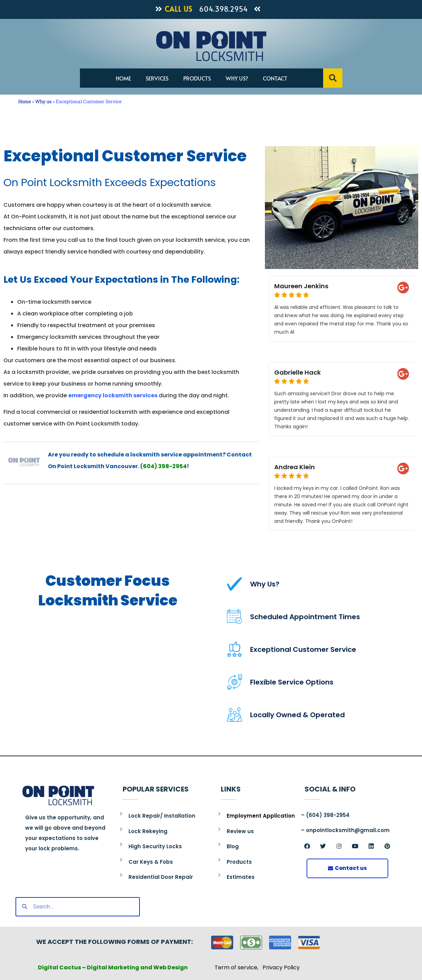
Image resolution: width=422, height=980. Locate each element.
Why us (43, 101)
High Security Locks (155, 846)
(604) (149, 466)
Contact (275, 78)
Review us (240, 831)
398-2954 (172, 466)
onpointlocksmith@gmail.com (348, 830)
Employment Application (261, 816)
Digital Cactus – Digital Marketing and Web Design (113, 967)
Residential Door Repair (161, 877)
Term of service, (239, 967)
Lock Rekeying (148, 831)
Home (123, 78)
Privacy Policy (281, 967)
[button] (333, 78)
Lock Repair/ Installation (162, 816)
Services (157, 78)
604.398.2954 (224, 9)
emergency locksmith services (113, 395)
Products (197, 78)
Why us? (237, 78)
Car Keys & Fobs (151, 862)
